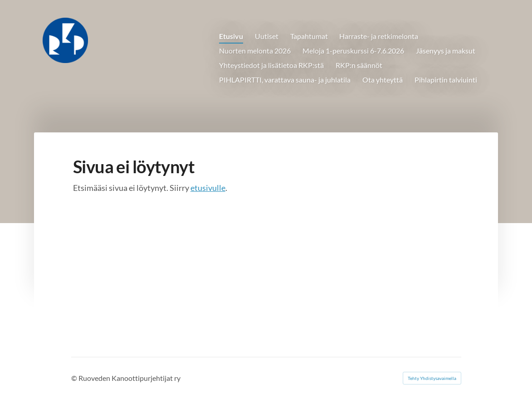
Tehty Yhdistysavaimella (432, 378)
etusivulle (208, 188)
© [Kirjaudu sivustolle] (75, 378)
